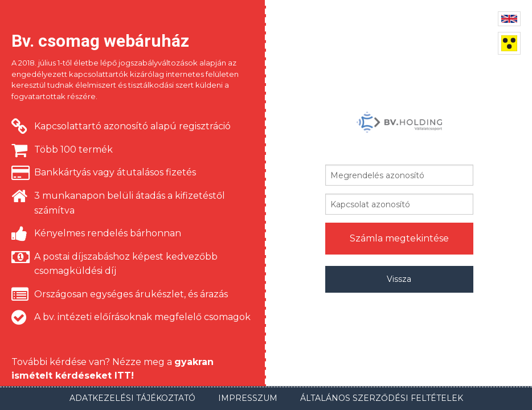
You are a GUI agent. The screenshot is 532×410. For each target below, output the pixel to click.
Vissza (399, 279)
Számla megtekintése (399, 238)
